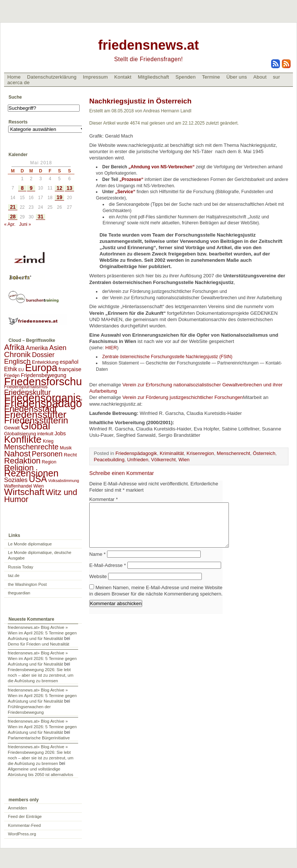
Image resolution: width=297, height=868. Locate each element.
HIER (111, 348)
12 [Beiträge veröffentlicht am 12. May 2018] (59, 188)
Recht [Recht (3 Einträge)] (70, 455)
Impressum (96, 77)
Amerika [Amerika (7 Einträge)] (37, 348)
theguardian (19, 593)
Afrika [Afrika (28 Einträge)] (14, 347)
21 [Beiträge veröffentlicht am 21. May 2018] (13, 207)
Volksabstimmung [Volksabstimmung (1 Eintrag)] (64, 481)
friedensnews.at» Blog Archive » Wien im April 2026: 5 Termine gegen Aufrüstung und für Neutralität (42, 633)
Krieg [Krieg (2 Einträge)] (48, 441)
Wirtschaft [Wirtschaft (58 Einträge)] (24, 492)
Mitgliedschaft (153, 77)
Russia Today (21, 567)
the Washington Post (28, 584)
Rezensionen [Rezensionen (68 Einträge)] (31, 473)
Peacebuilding (109, 460)
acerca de (19, 82)
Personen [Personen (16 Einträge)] (47, 454)
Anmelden (18, 808)
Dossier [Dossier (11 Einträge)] (43, 355)
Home (14, 77)
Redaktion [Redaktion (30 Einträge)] (22, 461)
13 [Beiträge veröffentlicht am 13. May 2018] (69, 188)
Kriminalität (172, 453)
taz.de (14, 575)
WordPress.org (22, 834)
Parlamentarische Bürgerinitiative (39, 738)
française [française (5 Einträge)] (70, 369)
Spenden (186, 77)
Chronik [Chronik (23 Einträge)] (17, 354)
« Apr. (10, 224)
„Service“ (125, 192)
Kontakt (123, 77)
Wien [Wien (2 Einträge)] (39, 486)
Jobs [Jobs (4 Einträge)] (60, 433)
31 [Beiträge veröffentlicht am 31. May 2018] (41, 217)
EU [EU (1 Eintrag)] (21, 370)
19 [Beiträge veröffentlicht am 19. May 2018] (59, 197)
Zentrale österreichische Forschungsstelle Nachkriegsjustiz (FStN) (167, 357)
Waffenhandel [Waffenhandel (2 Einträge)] (18, 486)
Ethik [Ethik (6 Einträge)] (11, 369)
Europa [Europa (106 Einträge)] (41, 368)
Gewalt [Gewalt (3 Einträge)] (12, 428)
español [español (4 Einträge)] (69, 362)
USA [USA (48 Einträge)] (38, 479)
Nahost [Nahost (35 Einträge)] (17, 454)
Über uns (237, 77)
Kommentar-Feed (25, 825)
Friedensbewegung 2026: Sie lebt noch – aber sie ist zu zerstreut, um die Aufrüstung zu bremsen (41, 675)
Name (97, 563)
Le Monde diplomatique (30, 544)
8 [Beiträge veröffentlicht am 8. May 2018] (22, 188)
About (260, 77)
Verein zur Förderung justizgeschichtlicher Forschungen (182, 397)
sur (276, 77)
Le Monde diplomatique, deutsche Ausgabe (40, 555)
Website (98, 585)
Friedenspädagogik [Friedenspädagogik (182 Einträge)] (50, 403)
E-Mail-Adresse (108, 574)
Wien (184, 460)
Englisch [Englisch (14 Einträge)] (17, 361)
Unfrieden (138, 460)
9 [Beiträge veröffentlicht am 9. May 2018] (31, 188)
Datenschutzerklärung (52, 77)
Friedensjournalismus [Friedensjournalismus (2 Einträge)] (26, 387)
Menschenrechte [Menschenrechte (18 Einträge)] (31, 447)
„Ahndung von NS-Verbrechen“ (162, 167)
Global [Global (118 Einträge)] (35, 426)
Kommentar (104, 499)
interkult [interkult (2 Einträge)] (45, 434)
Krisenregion (200, 453)
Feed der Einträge (25, 816)
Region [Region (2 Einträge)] (49, 462)
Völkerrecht (163, 460)
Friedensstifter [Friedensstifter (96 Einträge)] (35, 415)
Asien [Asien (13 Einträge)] (58, 348)
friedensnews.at (148, 45)
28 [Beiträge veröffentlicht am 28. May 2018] (13, 217)
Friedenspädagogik (136, 453)
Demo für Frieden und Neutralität (39, 644)
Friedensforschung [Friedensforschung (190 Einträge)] (49, 381)
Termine (211, 77)
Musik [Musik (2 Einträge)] (66, 448)
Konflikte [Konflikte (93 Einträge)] (23, 439)
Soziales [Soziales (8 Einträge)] (16, 480)
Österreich (264, 453)
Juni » (25, 224)
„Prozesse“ (132, 179)
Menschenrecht (233, 453)
